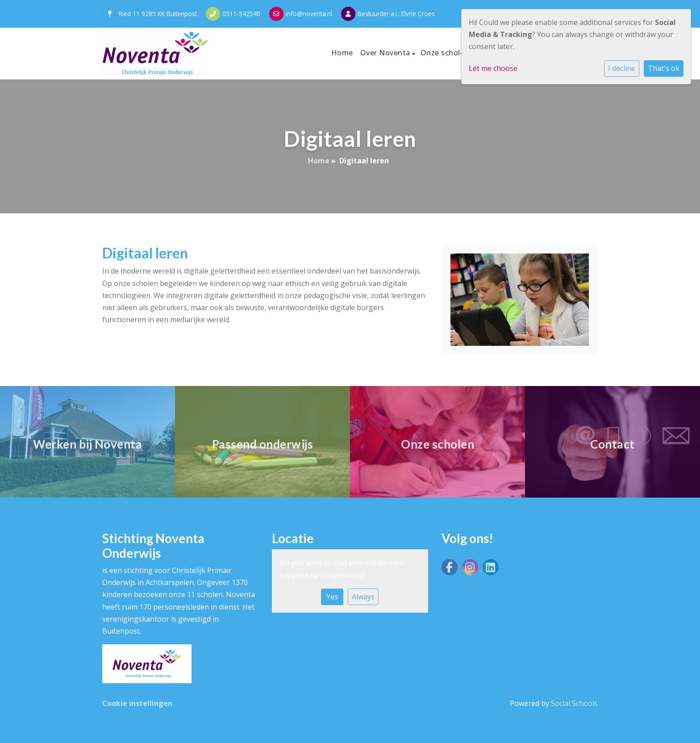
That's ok (664, 68)
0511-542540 (241, 14)
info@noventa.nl (309, 14)
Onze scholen (445, 53)
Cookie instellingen (137, 703)
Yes (332, 597)
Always (363, 597)
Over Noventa (386, 53)
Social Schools (574, 703)
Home (342, 53)
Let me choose (493, 68)
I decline (622, 68)
